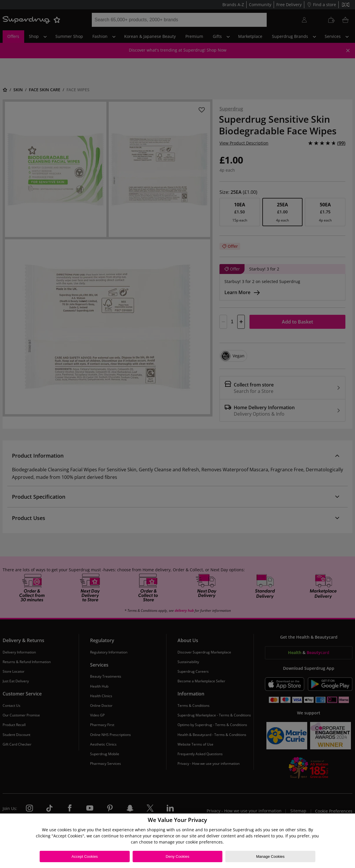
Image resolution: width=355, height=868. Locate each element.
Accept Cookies (85, 856)
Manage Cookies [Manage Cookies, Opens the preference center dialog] (270, 856)
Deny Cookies (178, 856)
